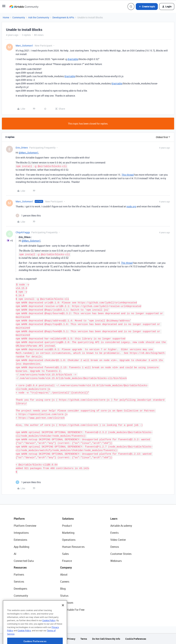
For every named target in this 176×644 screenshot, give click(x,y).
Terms (84, 639)
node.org (131, 206)
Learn (114, 519)
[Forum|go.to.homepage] (24, 7)
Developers (20, 589)
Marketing (68, 533)
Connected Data (24, 561)
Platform (19, 519)
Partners (19, 575)
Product (67, 526)
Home (6, 17)
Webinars (116, 561)
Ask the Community (39, 17)
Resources (20, 568)
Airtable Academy (121, 526)
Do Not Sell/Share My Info (106, 639)
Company (66, 568)
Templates (20, 603)
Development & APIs (63, 17)
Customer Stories (121, 554)
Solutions (68, 519)
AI (15, 554)
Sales (65, 554)
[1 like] (28, 215)
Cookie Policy (49, 633)
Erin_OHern (22, 148)
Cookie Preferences (136, 639)
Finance (67, 561)
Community (19, 17)
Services (19, 582)
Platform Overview (25, 526)
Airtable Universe (24, 610)
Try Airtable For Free (72, 610)
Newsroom (67, 603)
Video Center (118, 540)
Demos (115, 547)
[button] (4, 7)
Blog (63, 589)
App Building (21, 547)
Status (64, 596)
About (64, 575)
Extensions (20, 540)
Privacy (71, 639)
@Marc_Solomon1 (29, 153)
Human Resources (73, 547)
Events (114, 533)
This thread (128, 175)
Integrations (21, 533)
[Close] (63, 618)
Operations (69, 540)
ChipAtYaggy (23, 232)
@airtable (73, 59)
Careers (65, 582)
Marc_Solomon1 (24, 46)
